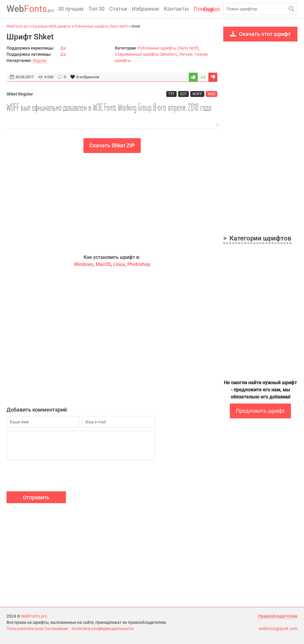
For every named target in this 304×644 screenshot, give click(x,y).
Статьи (118, 9)
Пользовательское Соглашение (37, 629)
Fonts (30, 9)
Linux (119, 265)
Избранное (145, 9)
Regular (40, 60)
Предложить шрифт (260, 411)
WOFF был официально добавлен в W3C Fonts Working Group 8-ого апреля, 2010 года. (112, 113)
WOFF (197, 94)
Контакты (176, 9)
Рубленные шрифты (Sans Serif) (168, 48)
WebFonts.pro (34, 616)
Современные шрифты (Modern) (146, 54)
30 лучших (71, 9)
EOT (183, 94)
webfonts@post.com (278, 629)
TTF (171, 94)
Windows (84, 265)
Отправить (36, 498)
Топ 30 (96, 9)
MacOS (103, 265)
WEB (212, 94)
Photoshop (139, 265)
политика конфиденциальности (103, 629)
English (212, 9)
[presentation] (52, 477)
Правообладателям (278, 616)
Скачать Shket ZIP (112, 146)
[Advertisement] (112, 204)
